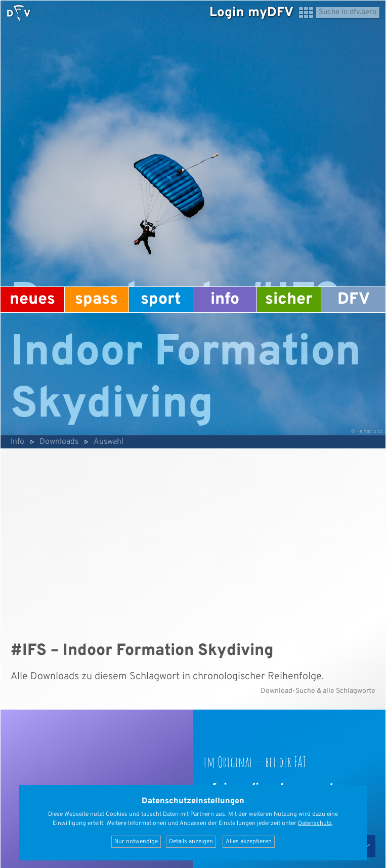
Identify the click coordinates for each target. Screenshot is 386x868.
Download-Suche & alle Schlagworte (318, 691)
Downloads (59, 442)
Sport (161, 300)
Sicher (289, 300)
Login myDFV (251, 13)
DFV (354, 300)
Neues (32, 300)
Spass (96, 300)
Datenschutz (315, 823)
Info (225, 300)
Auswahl (109, 442)
